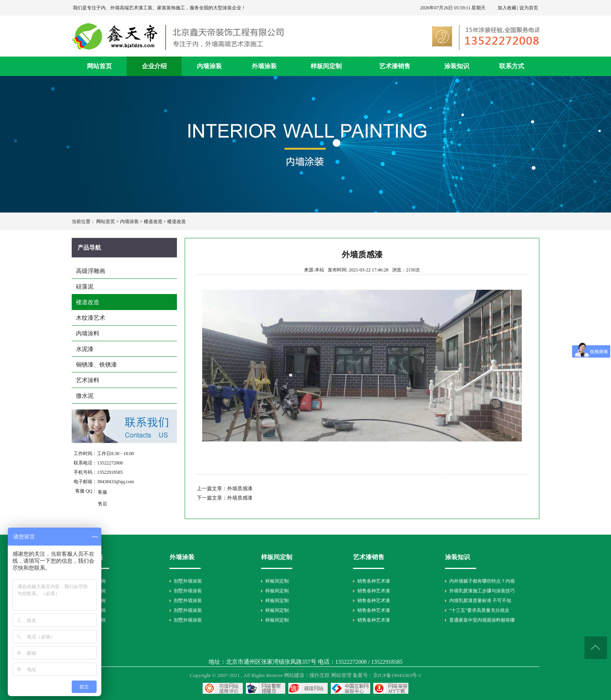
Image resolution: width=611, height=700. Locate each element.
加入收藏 (507, 8)
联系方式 (512, 66)
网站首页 (99, 66)
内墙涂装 (209, 66)
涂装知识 (457, 66)
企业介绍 (154, 66)
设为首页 (529, 8)
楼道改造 (153, 222)
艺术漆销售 (395, 66)
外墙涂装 (264, 66)
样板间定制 (326, 66)
